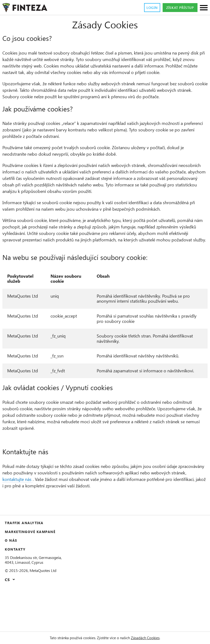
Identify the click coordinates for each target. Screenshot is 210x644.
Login (145, 8)
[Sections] (204, 8)
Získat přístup (177, 8)
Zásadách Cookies (151, 638)
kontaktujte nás (62, 522)
